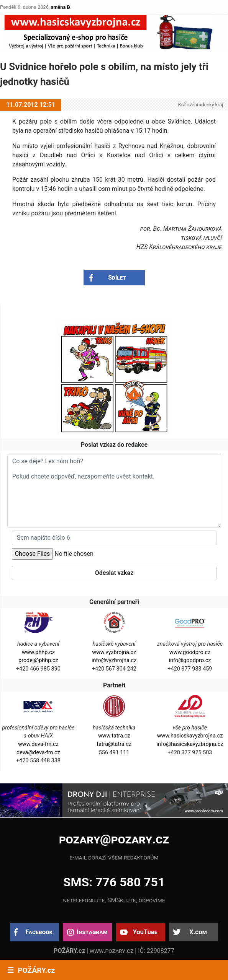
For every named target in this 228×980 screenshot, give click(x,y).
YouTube (145, 932)
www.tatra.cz (114, 736)
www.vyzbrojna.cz (114, 652)
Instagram (92, 932)
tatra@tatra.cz (114, 744)
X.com (198, 932)
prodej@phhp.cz (38, 660)
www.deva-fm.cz (38, 744)
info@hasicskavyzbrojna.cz (190, 744)
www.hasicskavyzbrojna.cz (190, 736)
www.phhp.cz (38, 652)
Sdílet (117, 278)
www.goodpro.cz (190, 652)
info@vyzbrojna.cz (114, 660)
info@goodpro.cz (190, 660)
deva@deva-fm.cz (38, 753)
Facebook (39, 932)
